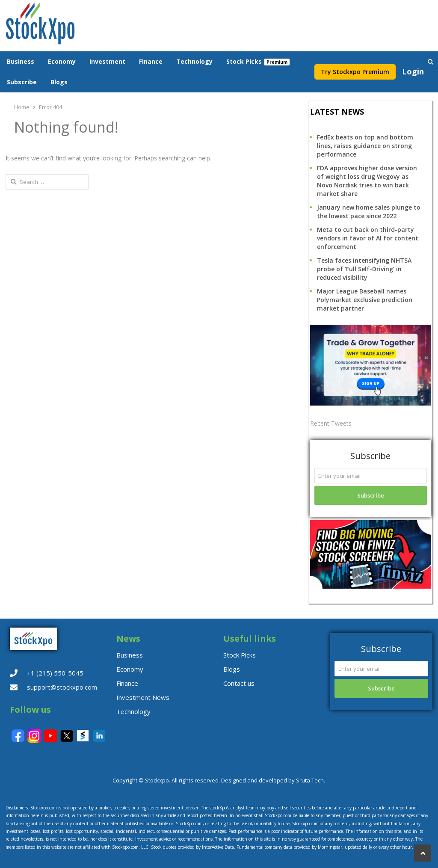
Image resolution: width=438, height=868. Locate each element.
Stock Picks (244, 61)
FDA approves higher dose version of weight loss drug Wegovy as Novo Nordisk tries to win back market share (367, 181)
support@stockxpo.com (62, 687)
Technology (194, 61)
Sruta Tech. (311, 780)
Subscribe (22, 82)
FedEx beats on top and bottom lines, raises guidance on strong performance (365, 146)
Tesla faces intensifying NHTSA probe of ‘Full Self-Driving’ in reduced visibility (364, 269)
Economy (62, 61)
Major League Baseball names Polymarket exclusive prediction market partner (365, 300)
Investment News (143, 697)
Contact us (239, 683)
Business (21, 61)
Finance (151, 61)
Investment (107, 61)
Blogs (59, 82)
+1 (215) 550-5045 (55, 673)
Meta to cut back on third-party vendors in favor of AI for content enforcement (368, 238)
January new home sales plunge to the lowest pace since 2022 (369, 212)
